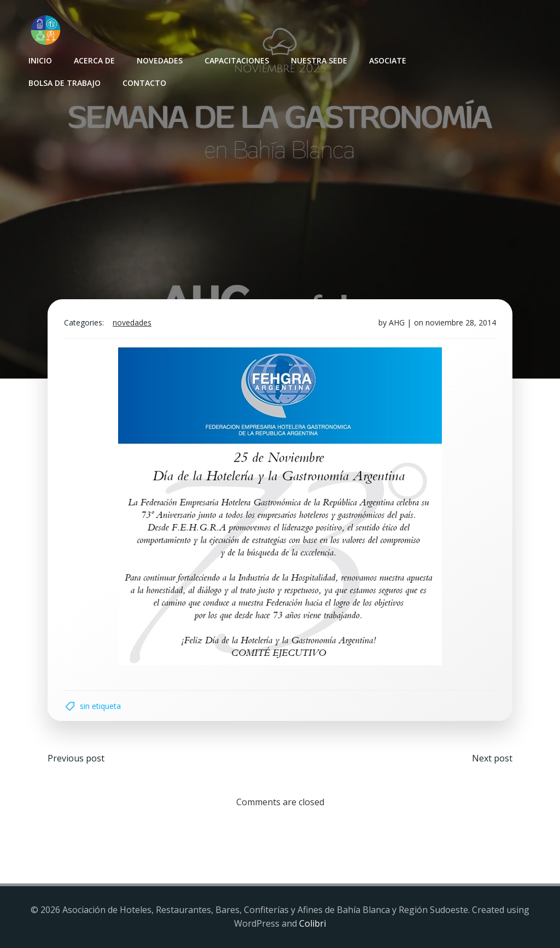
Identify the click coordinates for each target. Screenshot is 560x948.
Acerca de (94, 60)
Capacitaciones (237, 60)
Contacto (144, 83)
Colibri (313, 923)
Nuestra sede (319, 60)
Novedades (160, 60)
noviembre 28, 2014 (461, 322)
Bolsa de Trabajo (65, 83)
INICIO (40, 60)
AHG (397, 322)
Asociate (388, 60)
